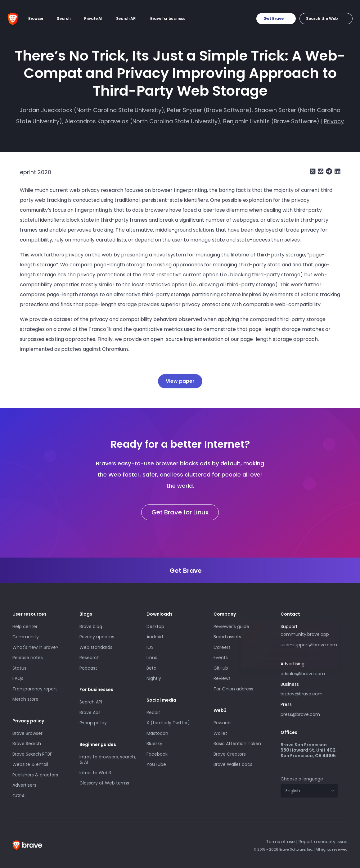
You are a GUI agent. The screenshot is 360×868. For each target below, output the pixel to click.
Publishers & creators (35, 775)
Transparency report (35, 689)
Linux (152, 658)
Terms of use (280, 842)
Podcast (88, 668)
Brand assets (227, 637)
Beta (151, 668)
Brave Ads (90, 712)
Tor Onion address (233, 689)
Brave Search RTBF (32, 754)
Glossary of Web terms (104, 783)
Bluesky (154, 744)
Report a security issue (323, 842)
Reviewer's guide (231, 626)
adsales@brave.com (309, 673)
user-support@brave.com (309, 645)
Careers (222, 647)
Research (90, 658)
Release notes (28, 658)
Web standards (96, 647)
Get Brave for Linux (180, 512)
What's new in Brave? (35, 647)
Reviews (222, 678)
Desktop (155, 626)
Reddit (153, 712)
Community (26, 637)
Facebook (157, 754)
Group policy (93, 723)
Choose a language (302, 779)
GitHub (221, 668)
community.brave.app (305, 634)
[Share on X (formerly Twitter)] (313, 172)
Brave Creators (230, 754)
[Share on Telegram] (328, 172)
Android (155, 637)
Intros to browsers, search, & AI (108, 760)
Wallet (220, 733)
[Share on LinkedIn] (337, 172)
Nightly (154, 678)
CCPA (18, 796)
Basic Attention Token (237, 744)
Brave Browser (27, 733)
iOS (150, 647)
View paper (180, 381)
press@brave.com (300, 714)
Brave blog (91, 626)
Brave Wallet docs (233, 764)
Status (19, 668)
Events (221, 658)
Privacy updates (97, 637)
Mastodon (157, 733)
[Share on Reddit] (320, 172)
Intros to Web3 (95, 773)
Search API (91, 702)
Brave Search (27, 744)
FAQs (18, 678)
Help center (25, 626)
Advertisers (24, 785)
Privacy (334, 121)
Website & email (30, 764)
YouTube (156, 764)
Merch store (25, 699)
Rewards (223, 723)
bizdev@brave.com (301, 694)
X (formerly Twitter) (168, 723)
